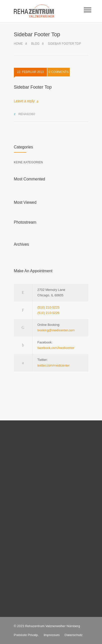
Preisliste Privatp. (26, 635)
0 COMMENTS (59, 72)
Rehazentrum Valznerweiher (45, 626)
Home (18, 44)
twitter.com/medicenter (54, 365)
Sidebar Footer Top (33, 87)
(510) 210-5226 (49, 313)
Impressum (52, 635)
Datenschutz (73, 635)
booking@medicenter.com (56, 330)
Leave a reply (24, 101)
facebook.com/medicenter (56, 348)
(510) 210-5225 (49, 307)
